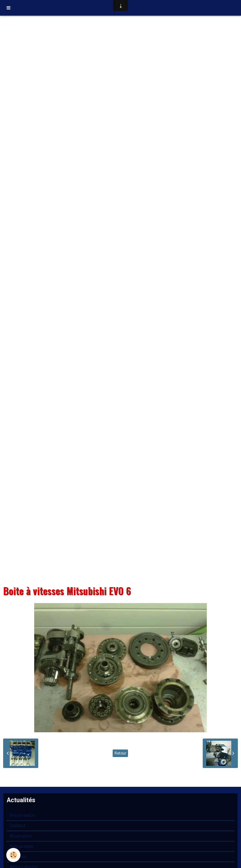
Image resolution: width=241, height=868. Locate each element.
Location (18, 857)
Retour (120, 753)
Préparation (21, 846)
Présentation (23, 815)
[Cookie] (13, 855)
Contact (18, 826)
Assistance (21, 836)
